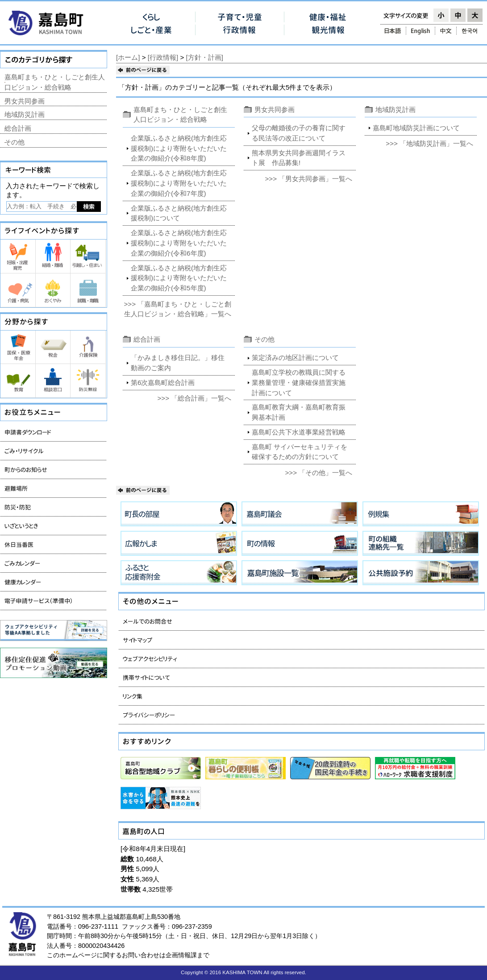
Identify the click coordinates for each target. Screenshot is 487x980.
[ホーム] (128, 57)
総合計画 (147, 339)
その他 (264, 339)
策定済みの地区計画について (295, 358)
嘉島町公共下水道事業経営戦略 (299, 432)
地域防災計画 (395, 110)
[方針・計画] (205, 57)
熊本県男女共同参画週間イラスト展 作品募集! (299, 158)
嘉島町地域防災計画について (416, 128)
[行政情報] (163, 57)
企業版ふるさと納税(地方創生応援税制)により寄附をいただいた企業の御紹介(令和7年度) (179, 183)
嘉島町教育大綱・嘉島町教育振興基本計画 (299, 412)
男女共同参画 (275, 110)
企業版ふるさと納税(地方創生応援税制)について (179, 213)
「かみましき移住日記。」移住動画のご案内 (178, 363)
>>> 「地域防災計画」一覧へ (429, 143)
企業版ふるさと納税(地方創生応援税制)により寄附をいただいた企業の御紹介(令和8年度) (179, 148)
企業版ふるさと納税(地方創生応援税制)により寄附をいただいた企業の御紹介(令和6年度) (179, 243)
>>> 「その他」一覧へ (318, 473)
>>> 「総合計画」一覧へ (195, 398)
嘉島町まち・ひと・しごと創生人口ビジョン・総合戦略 (55, 82)
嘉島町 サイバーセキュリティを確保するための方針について (300, 452)
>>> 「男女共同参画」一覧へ (308, 179)
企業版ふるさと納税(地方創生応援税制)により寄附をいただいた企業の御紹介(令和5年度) (179, 278)
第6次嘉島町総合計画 (163, 382)
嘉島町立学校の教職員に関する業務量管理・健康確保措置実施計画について (299, 382)
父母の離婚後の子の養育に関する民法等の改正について (299, 133)
